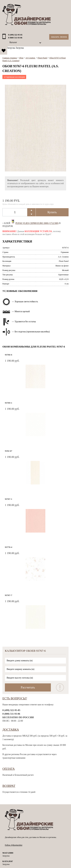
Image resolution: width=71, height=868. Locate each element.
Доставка (11, 730)
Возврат (9, 786)
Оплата (9, 769)
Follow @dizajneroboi (14, 845)
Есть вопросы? (15, 698)
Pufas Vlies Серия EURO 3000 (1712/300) (37, 223)
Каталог (13, 42)
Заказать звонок (59, 37)
